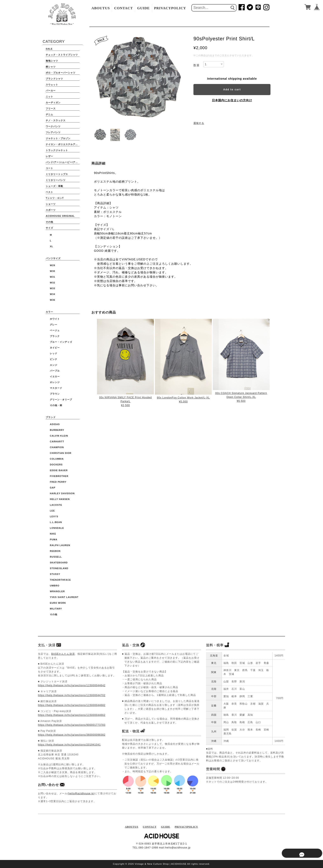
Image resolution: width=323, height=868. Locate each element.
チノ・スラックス (56, 120)
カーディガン (53, 103)
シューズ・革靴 (54, 186)
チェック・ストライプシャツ (62, 55)
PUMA (54, 539)
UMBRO (55, 586)
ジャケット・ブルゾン (58, 138)
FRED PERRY (58, 482)
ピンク (54, 359)
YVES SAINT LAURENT (64, 597)
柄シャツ (51, 67)
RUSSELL (56, 557)
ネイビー (55, 348)
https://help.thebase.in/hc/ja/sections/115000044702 (72, 695)
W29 (53, 265)
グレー (54, 325)
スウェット (52, 85)
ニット (49, 97)
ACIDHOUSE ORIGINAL (60, 216)
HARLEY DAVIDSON (62, 493)
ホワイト (55, 319)
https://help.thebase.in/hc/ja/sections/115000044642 (72, 685)
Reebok (55, 551)
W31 (53, 277)
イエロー (55, 376)
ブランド (51, 417)
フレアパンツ (53, 132)
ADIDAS (55, 424)
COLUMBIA (57, 459)
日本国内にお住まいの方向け (232, 100)
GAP (53, 488)
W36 (53, 300)
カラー (49, 312)
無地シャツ (52, 61)
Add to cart (232, 90)
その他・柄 (56, 405)
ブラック (55, 336)
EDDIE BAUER (59, 470)
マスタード (56, 388)
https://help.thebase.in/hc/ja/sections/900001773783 (72, 725)
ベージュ (55, 330)
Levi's (54, 516)
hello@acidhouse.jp (81, 793)
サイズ (49, 228)
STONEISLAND (59, 568)
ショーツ (51, 204)
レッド (54, 353)
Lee (52, 511)
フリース (51, 108)
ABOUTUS (101, 8)
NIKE (53, 534)
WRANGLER (57, 591)
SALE (49, 49)
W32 (53, 283)
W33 (53, 288)
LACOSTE (56, 505)
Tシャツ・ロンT (55, 198)
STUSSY (55, 574)
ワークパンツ (53, 126)
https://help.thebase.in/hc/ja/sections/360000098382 (72, 735)
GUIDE (143, 8)
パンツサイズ (53, 258)
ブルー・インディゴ (61, 342)
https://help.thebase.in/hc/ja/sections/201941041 (69, 745)
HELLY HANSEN (60, 499)
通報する (199, 123)
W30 (53, 271)
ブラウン (55, 394)
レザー (49, 156)
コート (49, 168)
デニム (49, 114)
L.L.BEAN (56, 522)
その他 (49, 222)
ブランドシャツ (54, 79)
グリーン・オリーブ (61, 400)
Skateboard (59, 563)
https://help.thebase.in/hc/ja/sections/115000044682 (72, 705)
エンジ (54, 365)
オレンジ (55, 382)
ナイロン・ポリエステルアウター (63, 144)
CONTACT (123, 8)
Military (56, 609)
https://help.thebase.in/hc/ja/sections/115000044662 (72, 715)
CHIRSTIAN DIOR (61, 453)
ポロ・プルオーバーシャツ (61, 73)
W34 (53, 294)
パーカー (51, 91)
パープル (55, 371)
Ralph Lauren (60, 545)
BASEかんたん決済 (63, 654)
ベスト (49, 192)
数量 (197, 65)
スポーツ (51, 210)
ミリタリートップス (57, 174)
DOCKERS (56, 465)
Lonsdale (57, 528)
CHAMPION (57, 447)
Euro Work (58, 603)
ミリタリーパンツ (56, 180)
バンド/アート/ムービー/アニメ (63, 162)
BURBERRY (57, 430)
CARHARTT (57, 442)
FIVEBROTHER (59, 476)
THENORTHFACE (60, 580)
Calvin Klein (59, 436)
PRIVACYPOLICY (170, 8)
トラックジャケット (57, 150)
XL (51, 246)
